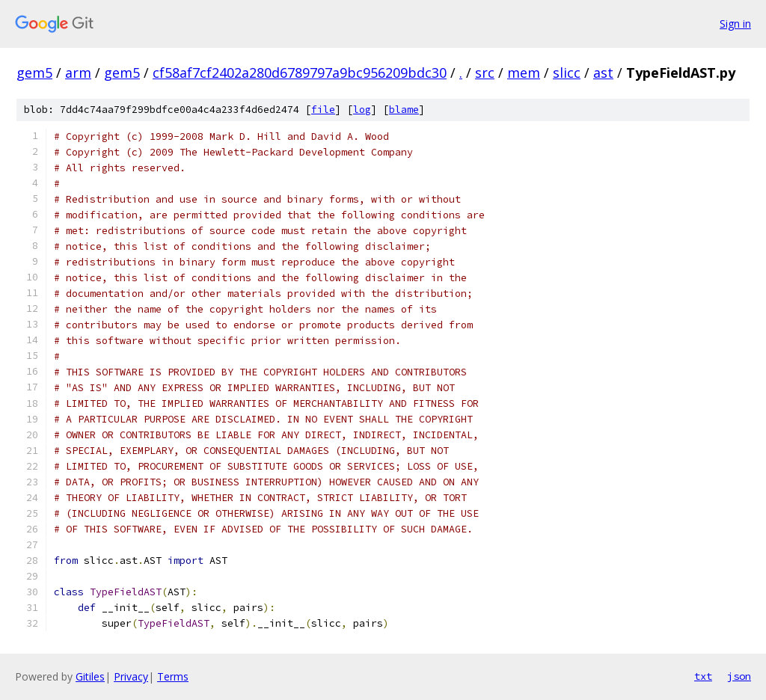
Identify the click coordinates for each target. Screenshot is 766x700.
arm (78, 73)
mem (524, 73)
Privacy (131, 676)
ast (603, 73)
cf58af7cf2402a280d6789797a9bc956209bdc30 (300, 73)
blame (404, 110)
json (739, 676)
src (485, 73)
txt (703, 676)
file (323, 110)
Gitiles (90, 676)
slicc (567, 73)
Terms (173, 676)
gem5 (34, 73)
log (362, 110)
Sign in (735, 24)
